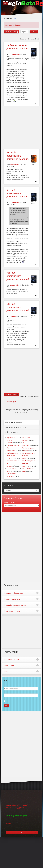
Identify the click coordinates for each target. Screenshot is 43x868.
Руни (8, 808)
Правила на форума (13, 25)
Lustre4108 (14, 285)
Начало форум (11, 402)
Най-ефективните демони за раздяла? (18, 156)
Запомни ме (10, 701)
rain (14, 18)
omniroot (13, 316)
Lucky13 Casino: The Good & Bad (13, 456)
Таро (25, 805)
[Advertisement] (20, 127)
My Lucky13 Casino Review (11, 440)
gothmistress (15, 54)
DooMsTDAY (15, 165)
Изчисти (9, 824)
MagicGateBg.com (12, 805)
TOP (23, 832)
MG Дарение (19, 808)
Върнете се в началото (36, 103)
